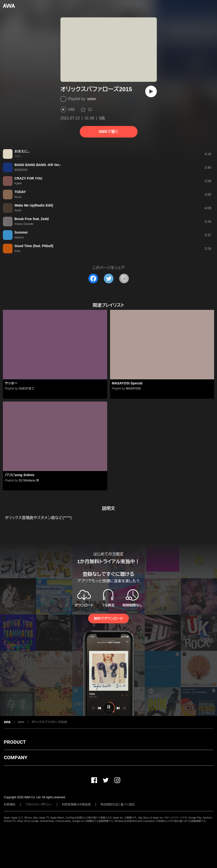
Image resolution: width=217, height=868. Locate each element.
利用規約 (10, 805)
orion (92, 99)
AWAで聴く (108, 132)
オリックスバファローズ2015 (49, 722)
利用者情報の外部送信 (76, 805)
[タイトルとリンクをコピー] (124, 278)
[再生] (151, 91)
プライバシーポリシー (39, 805)
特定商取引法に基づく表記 (118, 805)
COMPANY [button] (16, 757)
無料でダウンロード (108, 618)
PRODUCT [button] (15, 742)
